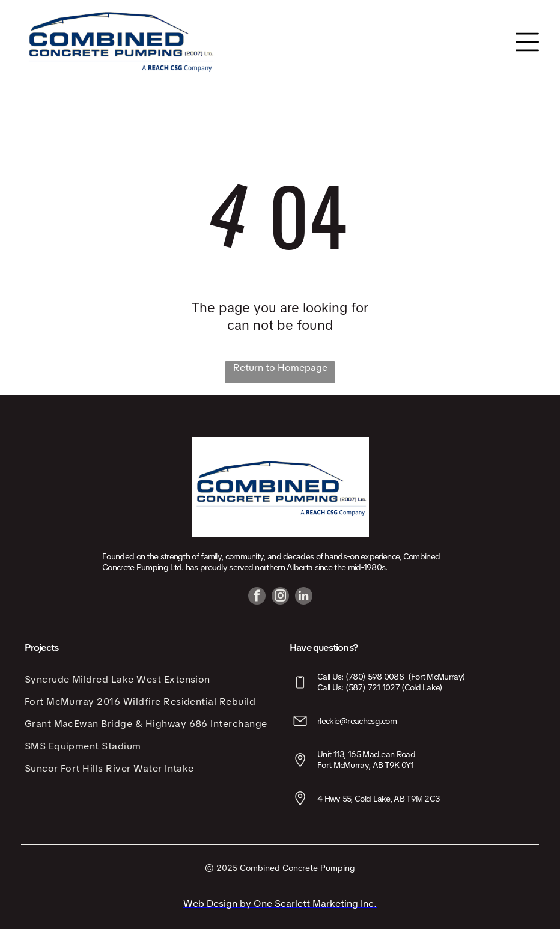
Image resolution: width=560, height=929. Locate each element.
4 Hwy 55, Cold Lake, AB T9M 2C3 (379, 799)
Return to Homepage (280, 367)
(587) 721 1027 (373, 687)
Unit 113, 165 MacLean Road (366, 754)
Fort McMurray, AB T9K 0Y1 (366, 765)
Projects (42, 647)
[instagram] (280, 597)
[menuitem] (148, 679)
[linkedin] (304, 597)
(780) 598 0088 (375, 677)
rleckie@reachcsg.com (357, 721)
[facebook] (257, 597)
